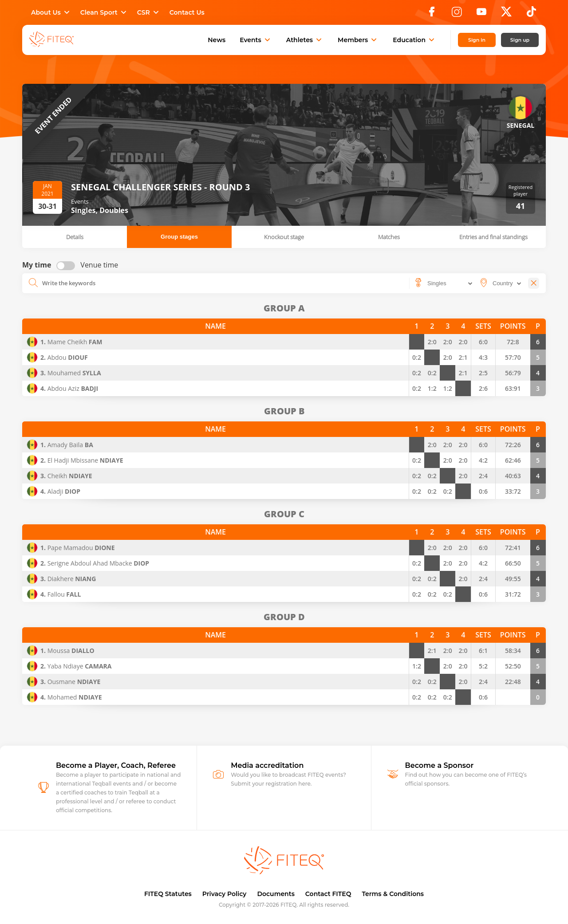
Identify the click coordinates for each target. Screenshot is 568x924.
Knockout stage (284, 237)
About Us (51, 12)
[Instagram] (457, 14)
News (217, 40)
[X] (506, 14)
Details (75, 237)
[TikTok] (531, 14)
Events (256, 40)
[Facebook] (432, 14)
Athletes (305, 40)
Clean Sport (104, 12)
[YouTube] (481, 14)
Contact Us (187, 12)
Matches (389, 237)
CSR (149, 12)
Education (414, 40)
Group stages (179, 237)
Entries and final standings (493, 237)
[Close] (534, 283)
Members (358, 40)
